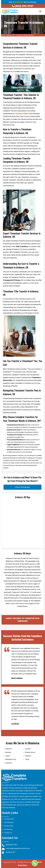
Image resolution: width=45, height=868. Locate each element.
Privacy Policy (9, 826)
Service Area (8, 829)
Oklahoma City (11, 759)
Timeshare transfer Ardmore (25, 35)
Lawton (28, 749)
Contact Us (8, 833)
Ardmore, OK (10, 35)
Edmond (8, 749)
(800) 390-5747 (11, 845)
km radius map (22, 523)
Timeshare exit (9, 819)
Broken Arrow (30, 752)
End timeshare (9, 822)
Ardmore (9, 763)
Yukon (8, 756)
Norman (8, 752)
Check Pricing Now (22, 487)
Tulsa (27, 759)
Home (3, 35)
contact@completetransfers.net (18, 848)
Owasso (28, 756)
